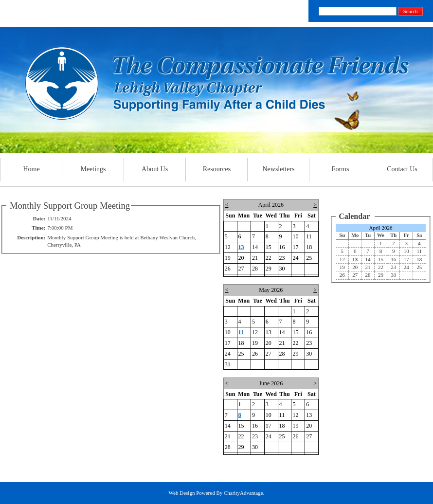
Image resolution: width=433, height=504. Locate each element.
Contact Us (402, 169)
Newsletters (279, 169)
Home (31, 169)
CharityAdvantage (244, 493)
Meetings (93, 169)
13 (241, 247)
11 (241, 332)
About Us (155, 169)
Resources (217, 169)
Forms (340, 169)
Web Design (182, 493)
